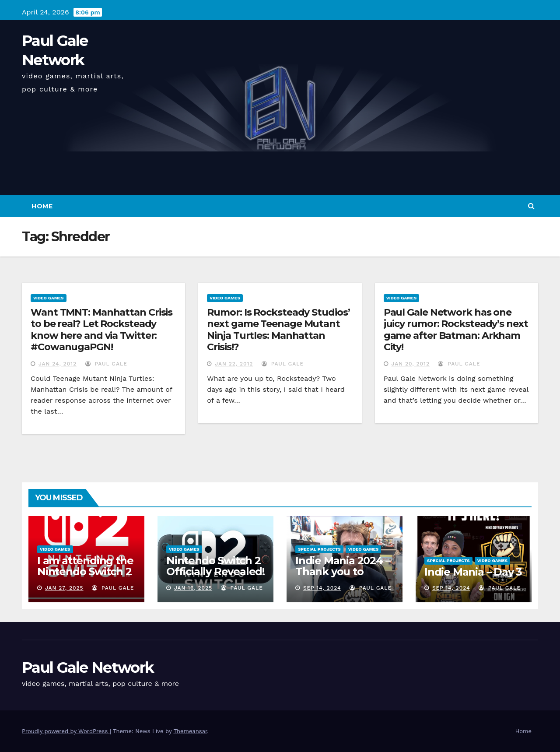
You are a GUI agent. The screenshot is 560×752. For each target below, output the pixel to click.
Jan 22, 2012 (234, 364)
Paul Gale (106, 364)
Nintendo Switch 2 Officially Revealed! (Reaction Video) (215, 571)
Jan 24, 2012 (58, 364)
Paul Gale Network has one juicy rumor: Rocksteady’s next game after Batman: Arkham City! (456, 330)
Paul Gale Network (88, 668)
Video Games (49, 298)
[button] (531, 206)
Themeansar (190, 731)
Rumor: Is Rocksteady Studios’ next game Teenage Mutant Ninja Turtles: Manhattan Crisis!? (278, 330)
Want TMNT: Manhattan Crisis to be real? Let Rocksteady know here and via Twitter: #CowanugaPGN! (101, 330)
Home (42, 206)
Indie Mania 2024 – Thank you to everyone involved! (344, 571)
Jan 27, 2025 (64, 588)
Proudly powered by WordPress (66, 731)
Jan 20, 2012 (411, 364)
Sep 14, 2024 (322, 588)
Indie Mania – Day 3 (473, 572)
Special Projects (319, 549)
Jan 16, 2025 (193, 588)
